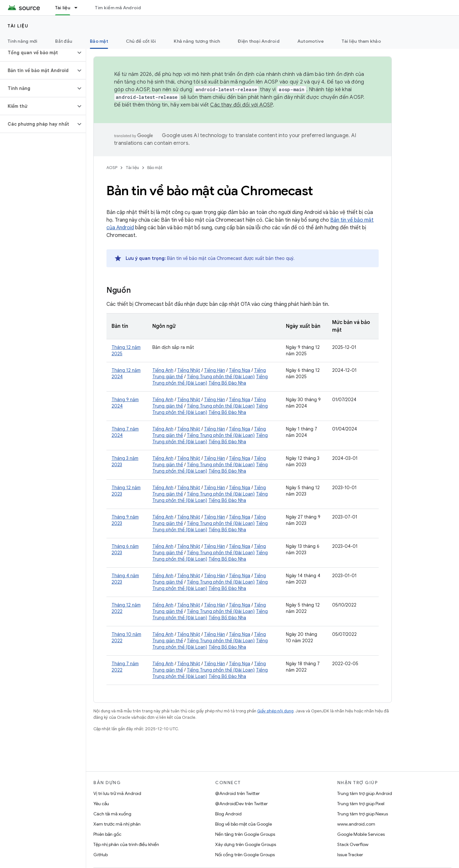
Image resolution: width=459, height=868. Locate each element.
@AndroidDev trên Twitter (241, 804)
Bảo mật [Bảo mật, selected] (99, 41)
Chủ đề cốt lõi (141, 41)
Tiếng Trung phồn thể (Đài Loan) (221, 377)
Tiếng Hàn (215, 370)
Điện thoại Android (259, 41)
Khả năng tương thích (197, 41)
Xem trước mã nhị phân (117, 824)
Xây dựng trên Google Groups (246, 844)
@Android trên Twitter (237, 793)
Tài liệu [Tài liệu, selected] (63, 8)
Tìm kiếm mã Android (118, 8)
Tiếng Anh (163, 370)
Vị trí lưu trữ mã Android (117, 793)
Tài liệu (18, 26)
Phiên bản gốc (107, 834)
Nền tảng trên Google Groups (245, 834)
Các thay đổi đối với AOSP (241, 105)
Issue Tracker (350, 855)
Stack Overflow (353, 844)
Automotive (311, 41)
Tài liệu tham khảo (361, 41)
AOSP (112, 168)
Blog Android (228, 814)
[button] (38, 53)
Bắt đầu (64, 41)
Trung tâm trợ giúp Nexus (363, 814)
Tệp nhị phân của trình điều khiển (126, 844)
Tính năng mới (22, 41)
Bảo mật (155, 168)
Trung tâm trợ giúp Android (365, 793)
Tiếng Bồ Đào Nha (227, 383)
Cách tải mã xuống (112, 814)
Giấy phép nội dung (275, 711)
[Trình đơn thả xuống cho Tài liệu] (79, 8)
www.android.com (356, 824)
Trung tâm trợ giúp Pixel (361, 804)
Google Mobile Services (361, 834)
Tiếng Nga (240, 370)
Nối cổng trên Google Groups (245, 855)
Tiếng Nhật (189, 370)
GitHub (101, 855)
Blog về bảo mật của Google (244, 824)
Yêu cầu (101, 804)
